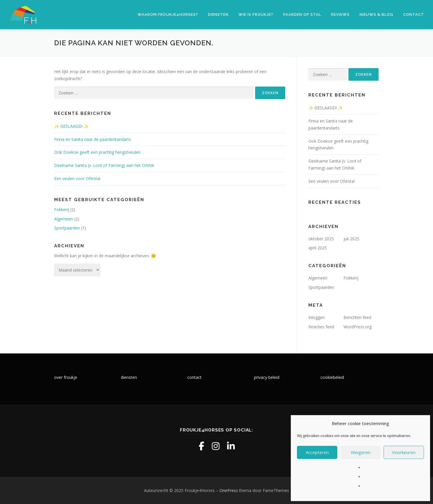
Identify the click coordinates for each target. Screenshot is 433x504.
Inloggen (317, 317)
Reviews (340, 14)
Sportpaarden (67, 228)
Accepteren (317, 452)
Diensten (218, 14)
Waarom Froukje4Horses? (168, 14)
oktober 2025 (321, 239)
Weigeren (361, 452)
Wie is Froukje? (256, 14)
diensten (129, 377)
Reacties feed (321, 327)
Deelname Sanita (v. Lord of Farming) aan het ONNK (104, 165)
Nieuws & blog (376, 14)
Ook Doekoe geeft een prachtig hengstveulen (97, 152)
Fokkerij (62, 209)
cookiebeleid (332, 377)
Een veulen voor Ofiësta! (77, 178)
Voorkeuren (404, 452)
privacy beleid (267, 377)
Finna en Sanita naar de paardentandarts (93, 139)
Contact (414, 14)
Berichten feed (357, 317)
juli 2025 (351, 239)
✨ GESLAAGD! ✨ (71, 126)
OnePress (229, 490)
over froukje (66, 377)
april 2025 (318, 248)
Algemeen (64, 219)
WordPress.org (358, 327)
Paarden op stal (302, 14)
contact (194, 377)
